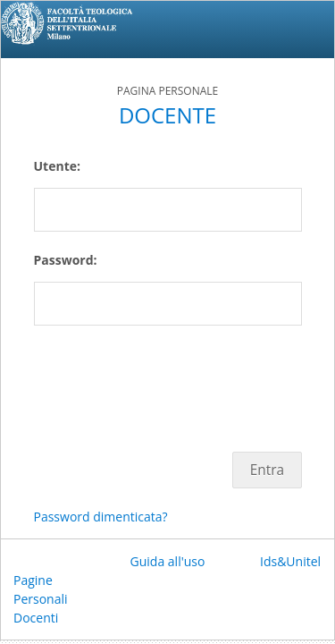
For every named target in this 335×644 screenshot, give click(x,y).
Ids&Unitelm (296, 561)
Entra (267, 470)
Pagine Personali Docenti (41, 599)
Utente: (57, 166)
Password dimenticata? (101, 517)
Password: (66, 260)
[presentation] (170, 379)
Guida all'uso (168, 561)
